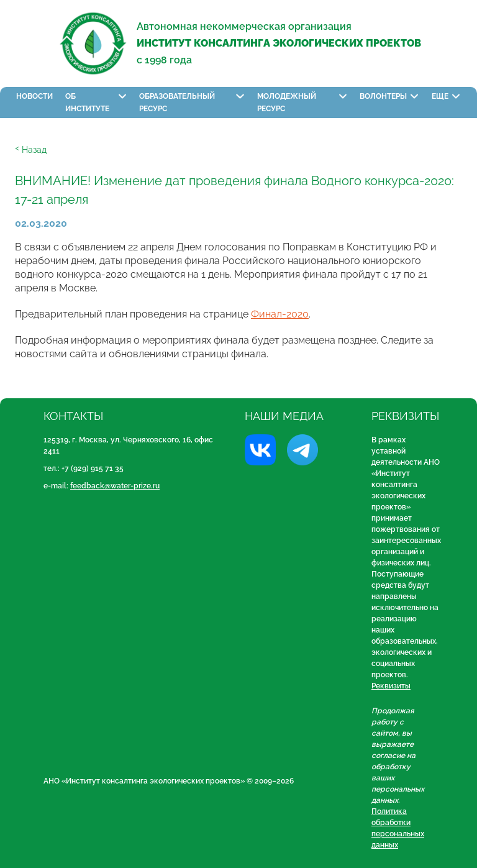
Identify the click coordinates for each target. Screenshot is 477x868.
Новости (34, 96)
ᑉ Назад (31, 150)
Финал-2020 (280, 314)
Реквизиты (391, 686)
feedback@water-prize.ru (115, 486)
